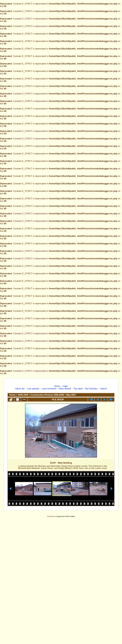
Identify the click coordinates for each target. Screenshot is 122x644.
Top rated (78, 389)
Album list (20, 389)
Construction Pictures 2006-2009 (47, 395)
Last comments (49, 389)
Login (65, 386)
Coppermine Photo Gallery (65, 516)
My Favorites (91, 389)
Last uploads (33, 389)
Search (103, 389)
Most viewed (65, 389)
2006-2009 (23, 395)
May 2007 (71, 395)
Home (57, 386)
